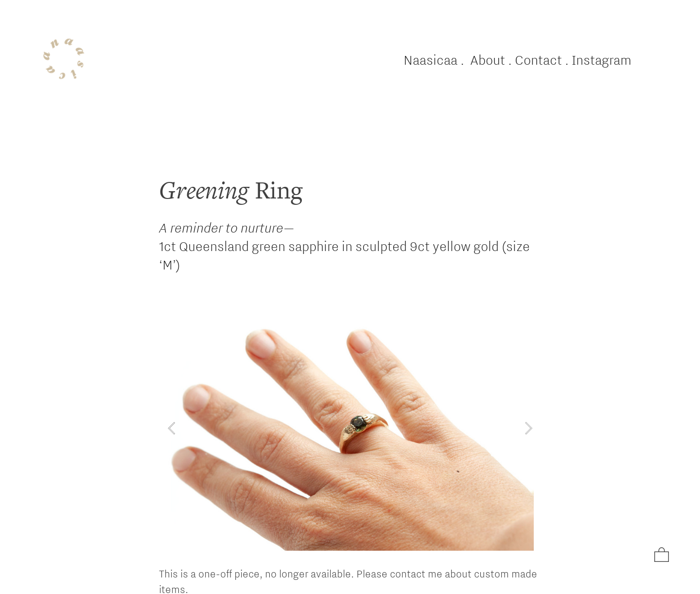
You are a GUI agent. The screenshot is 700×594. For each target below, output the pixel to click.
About (488, 60)
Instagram (602, 60)
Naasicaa (430, 60)
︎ (662, 555)
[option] (350, 428)
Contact (538, 60)
